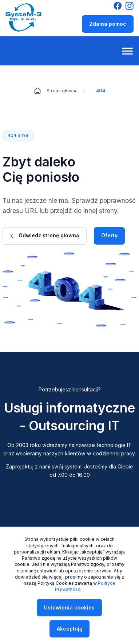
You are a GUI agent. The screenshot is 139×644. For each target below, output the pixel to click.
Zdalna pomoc (108, 24)
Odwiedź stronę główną (45, 235)
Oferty (109, 235)
